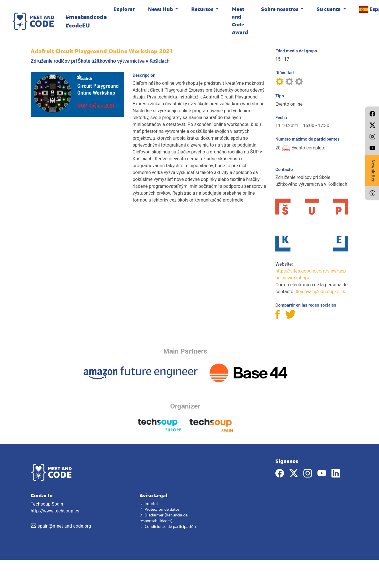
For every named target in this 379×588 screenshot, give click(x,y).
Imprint (149, 503)
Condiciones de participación (168, 526)
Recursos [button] (203, 9)
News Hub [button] (161, 9)
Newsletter (373, 171)
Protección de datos (159, 509)
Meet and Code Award (240, 20)
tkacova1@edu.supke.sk (320, 292)
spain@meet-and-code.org (64, 526)
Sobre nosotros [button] (280, 9)
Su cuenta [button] (329, 9)
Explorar (124, 9)
